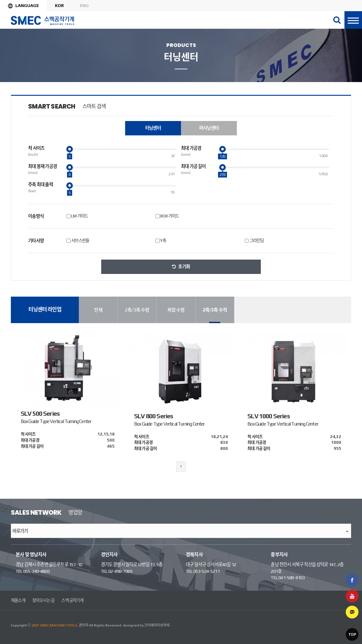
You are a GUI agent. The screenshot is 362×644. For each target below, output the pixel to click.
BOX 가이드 (170, 216)
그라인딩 (257, 240)
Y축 (163, 240)
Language (27, 5)
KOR (59, 5)
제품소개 (18, 600)
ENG (84, 5)
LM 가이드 (79, 216)
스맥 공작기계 (72, 600)
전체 (98, 310)
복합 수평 (176, 310)
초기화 (184, 267)
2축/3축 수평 (137, 310)
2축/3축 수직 (215, 310)
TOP (352, 634)
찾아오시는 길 (43, 600)
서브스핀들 (80, 240)
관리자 (84, 625)
